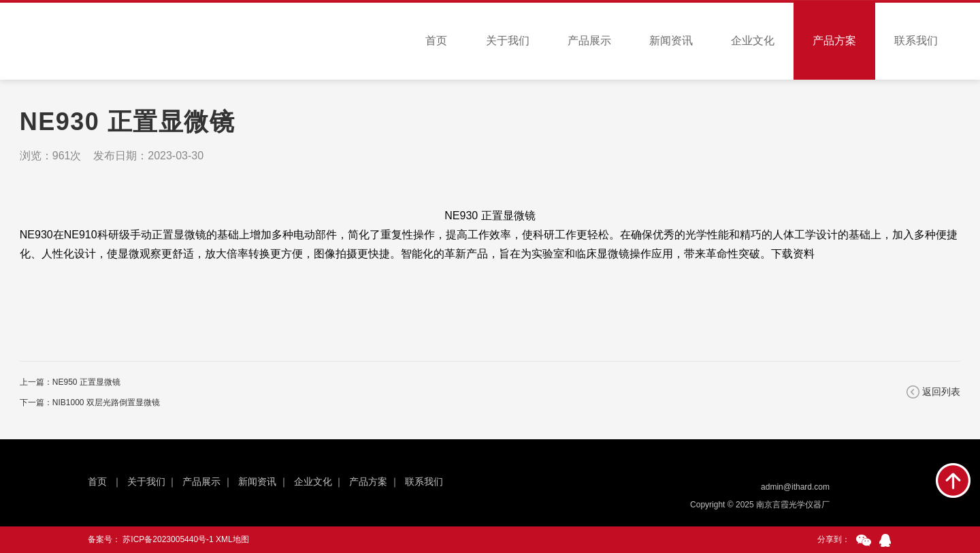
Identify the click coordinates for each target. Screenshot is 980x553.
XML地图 (232, 539)
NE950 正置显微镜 (86, 382)
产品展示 (589, 41)
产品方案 (834, 41)
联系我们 (916, 41)
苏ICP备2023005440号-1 (169, 539)
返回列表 (941, 392)
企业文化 (753, 41)
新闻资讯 (671, 41)
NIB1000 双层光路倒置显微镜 (106, 402)
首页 (436, 41)
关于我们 (508, 41)
